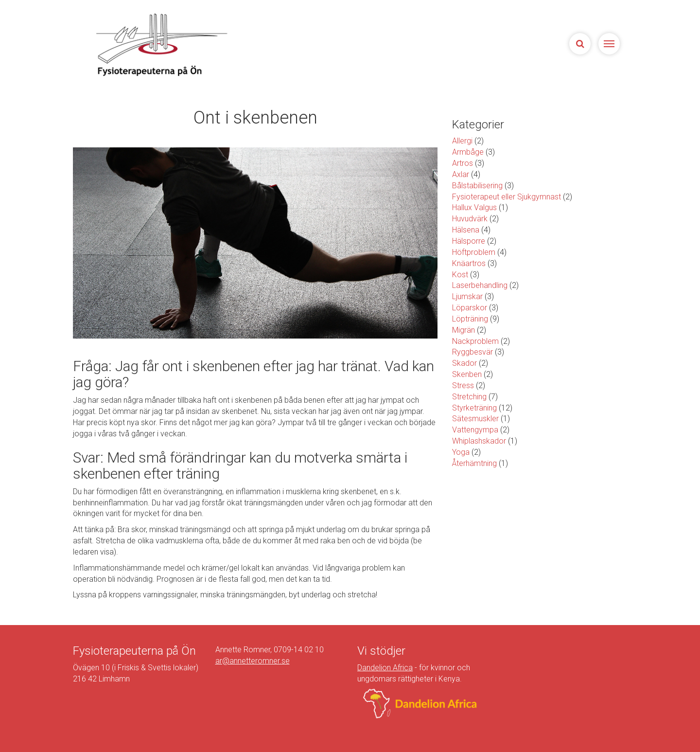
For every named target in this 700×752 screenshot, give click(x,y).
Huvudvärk (470, 219)
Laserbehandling (480, 285)
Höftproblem (474, 252)
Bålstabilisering (477, 186)
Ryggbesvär (472, 352)
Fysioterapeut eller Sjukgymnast (507, 197)
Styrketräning (474, 408)
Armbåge (468, 152)
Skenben (467, 374)
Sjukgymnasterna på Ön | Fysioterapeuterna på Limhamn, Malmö (160, 45)
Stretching (469, 397)
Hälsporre (469, 241)
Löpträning (470, 319)
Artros (463, 163)
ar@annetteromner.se (253, 661)
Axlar (461, 174)
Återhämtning (474, 463)
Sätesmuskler (475, 419)
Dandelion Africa (385, 668)
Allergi (462, 141)
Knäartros (469, 263)
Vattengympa (475, 430)
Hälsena (466, 230)
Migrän (464, 330)
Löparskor (470, 308)
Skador (464, 363)
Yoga (461, 452)
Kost (460, 275)
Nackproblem (475, 341)
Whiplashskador (479, 441)
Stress (463, 385)
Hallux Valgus (474, 207)
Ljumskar (467, 296)
